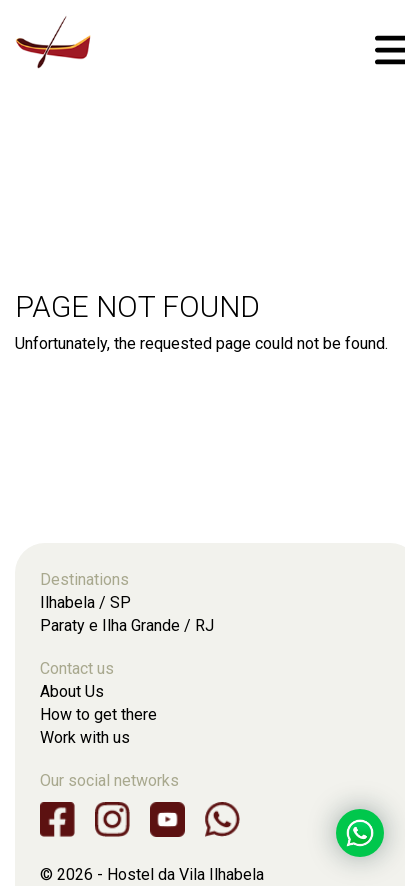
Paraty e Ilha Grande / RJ (127, 625)
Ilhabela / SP (85, 602)
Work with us (85, 737)
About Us (72, 691)
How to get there (98, 714)
